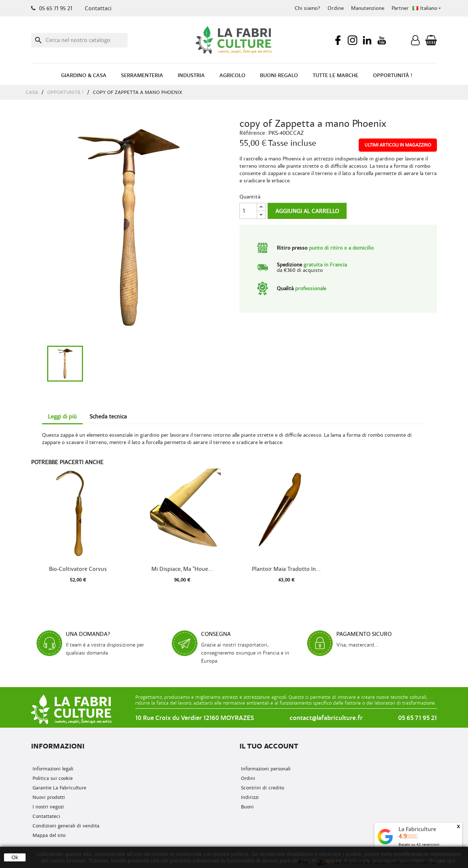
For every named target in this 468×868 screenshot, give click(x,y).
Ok (15, 857)
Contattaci (98, 8)
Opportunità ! (393, 75)
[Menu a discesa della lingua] (427, 8)
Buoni (247, 807)
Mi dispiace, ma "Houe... (182, 569)
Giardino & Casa (84, 75)
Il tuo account (269, 746)
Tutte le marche (335, 75)
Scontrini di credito (262, 788)
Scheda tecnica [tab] (108, 417)
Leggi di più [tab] (62, 417)
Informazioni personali (265, 769)
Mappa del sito (48, 835)
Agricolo (232, 75)
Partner (400, 8)
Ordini (247, 778)
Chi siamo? (307, 8)
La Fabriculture (417, 829)
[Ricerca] (79, 40)
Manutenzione (368, 8)
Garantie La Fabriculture (59, 788)
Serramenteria (142, 75)
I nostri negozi (48, 807)
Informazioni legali (52, 769)
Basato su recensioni (419, 844)
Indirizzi (249, 797)
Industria (191, 75)
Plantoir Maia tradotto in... (286, 569)
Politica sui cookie (52, 778)
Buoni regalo (279, 75)
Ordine (336, 8)
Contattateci (46, 816)
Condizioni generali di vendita (65, 826)
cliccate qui (441, 861)
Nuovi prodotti (48, 797)
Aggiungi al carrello (307, 211)
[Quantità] (248, 211)
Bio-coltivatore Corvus (78, 569)
